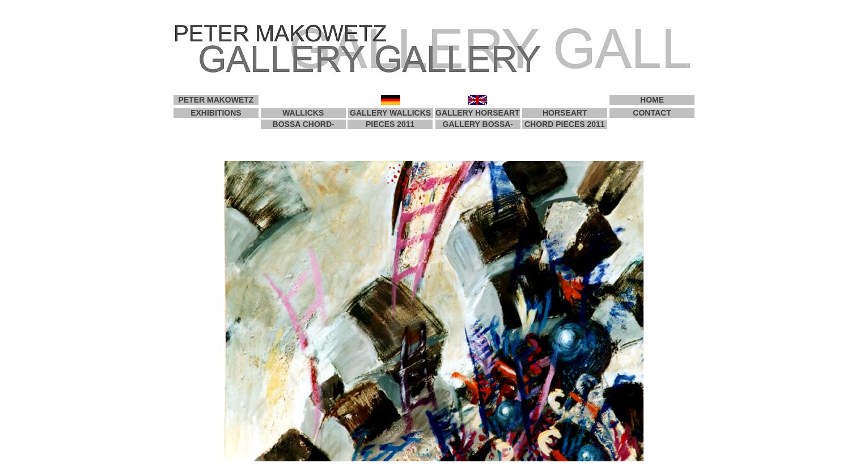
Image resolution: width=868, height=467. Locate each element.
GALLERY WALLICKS (390, 113)
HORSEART (565, 113)
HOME (652, 100)
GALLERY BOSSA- (478, 124)
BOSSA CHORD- (304, 124)
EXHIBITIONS (216, 113)
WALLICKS (303, 113)
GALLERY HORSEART (478, 113)
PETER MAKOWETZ (216, 100)
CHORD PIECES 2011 (565, 124)
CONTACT (652, 113)
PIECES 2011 (390, 124)
